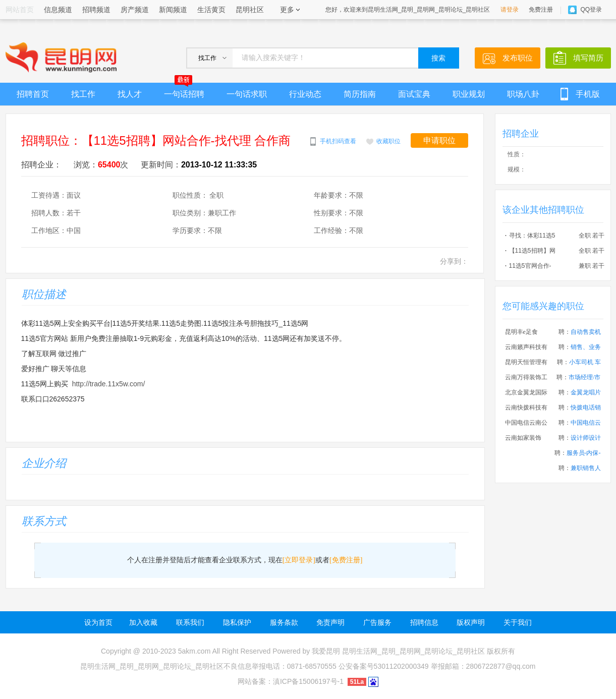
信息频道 (58, 10)
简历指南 (360, 94)
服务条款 (284, 622)
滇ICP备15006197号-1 (308, 681)
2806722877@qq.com (501, 666)
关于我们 (518, 622)
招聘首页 (33, 94)
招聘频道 (96, 10)
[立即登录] (299, 560)
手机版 (588, 94)
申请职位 (439, 140)
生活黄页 (211, 10)
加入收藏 (143, 622)
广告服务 (377, 622)
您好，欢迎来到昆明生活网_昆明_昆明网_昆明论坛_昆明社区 (408, 10)
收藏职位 (388, 141)
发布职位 (518, 58)
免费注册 (541, 10)
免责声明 (330, 622)
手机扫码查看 (338, 141)
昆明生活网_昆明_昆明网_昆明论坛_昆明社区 (413, 651)
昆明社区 (250, 10)
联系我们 (190, 622)
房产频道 (135, 10)
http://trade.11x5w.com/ (109, 384)
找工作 (83, 94)
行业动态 (305, 94)
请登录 (510, 10)
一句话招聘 (184, 91)
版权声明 (471, 622)
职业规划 (469, 94)
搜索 (438, 58)
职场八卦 (523, 94)
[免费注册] (346, 560)
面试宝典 (414, 94)
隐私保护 (237, 622)
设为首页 (98, 622)
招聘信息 (424, 622)
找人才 (130, 94)
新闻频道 (173, 10)
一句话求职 (247, 94)
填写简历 (588, 58)
